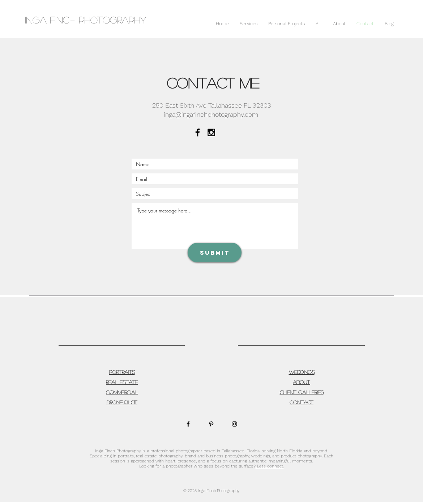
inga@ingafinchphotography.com (211, 114)
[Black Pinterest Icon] (211, 424)
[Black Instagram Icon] (211, 132)
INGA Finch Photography (86, 20)
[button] (249, 24)
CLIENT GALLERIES (302, 392)
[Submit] (215, 253)
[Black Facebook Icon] (198, 132)
